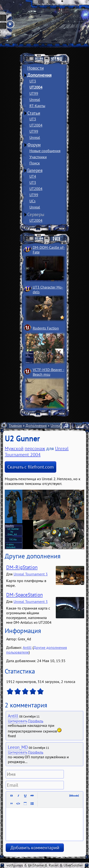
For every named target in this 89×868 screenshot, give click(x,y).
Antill (27, 647)
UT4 (33, 176)
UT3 (33, 81)
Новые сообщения (45, 151)
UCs (33, 201)
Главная (15, 425)
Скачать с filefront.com (30, 467)
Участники (38, 157)
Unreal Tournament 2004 (37, 452)
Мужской (14, 448)
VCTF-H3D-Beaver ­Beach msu (49, 372)
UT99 (34, 93)
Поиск (35, 163)
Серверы (36, 214)
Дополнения (39, 75)
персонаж (35, 448)
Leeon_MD (18, 747)
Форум (34, 145)
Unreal (35, 99)
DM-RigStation (22, 567)
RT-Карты (37, 106)
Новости (35, 68)
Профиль (36, 721)
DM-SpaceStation (24, 595)
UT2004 (36, 87)
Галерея (35, 170)
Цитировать (17, 721)
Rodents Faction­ (46, 328)
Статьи (34, 113)
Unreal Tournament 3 (31, 574)
